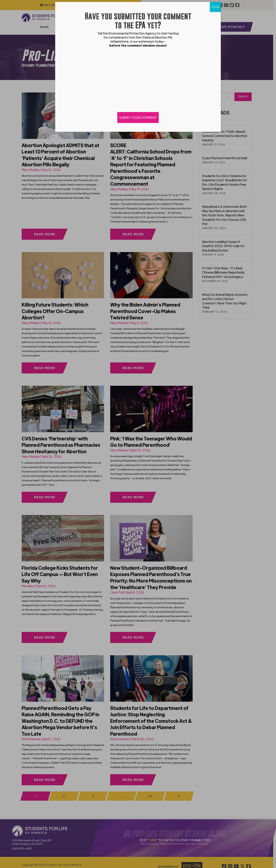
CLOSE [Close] (215, 7)
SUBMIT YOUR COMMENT (138, 117)
